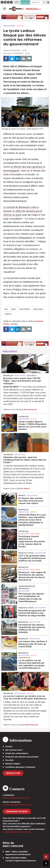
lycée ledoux (25, 309)
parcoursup (38, 309)
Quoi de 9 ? (32, 376)
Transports (24, 658)
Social (20, 26)
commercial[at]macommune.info (17, 805)
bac (6, 309)
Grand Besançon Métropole (27, 587)
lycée (14, 309)
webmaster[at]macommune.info (17, 832)
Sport (33, 512)
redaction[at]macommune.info (16, 798)
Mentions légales (13, 764)
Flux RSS (9, 760)
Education (9, 26)
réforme (8, 314)
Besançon (8, 376)
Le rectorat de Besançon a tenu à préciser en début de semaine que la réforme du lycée (23, 211)
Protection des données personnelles (22, 757)
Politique (35, 534)
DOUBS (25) (23, 416)
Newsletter (13, 773)
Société (30, 693)
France (22, 495)
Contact (9, 746)
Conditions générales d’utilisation (20, 767)
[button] (44, 2)
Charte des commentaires (17, 753)
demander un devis (17, 811)
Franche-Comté (26, 553)
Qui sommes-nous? (14, 750)
